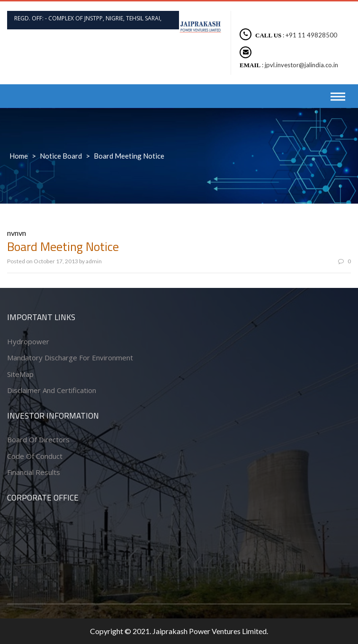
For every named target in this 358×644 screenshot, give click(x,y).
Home (19, 156)
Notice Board (61, 156)
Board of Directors (38, 439)
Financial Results (34, 472)
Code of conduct (35, 456)
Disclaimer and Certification (52, 390)
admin (94, 261)
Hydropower (28, 341)
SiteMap (20, 374)
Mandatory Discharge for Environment (70, 358)
